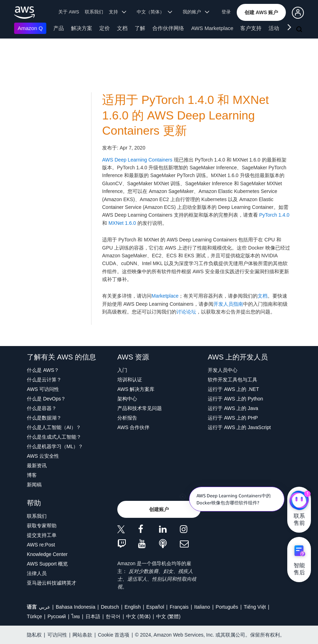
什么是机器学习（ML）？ (55, 446)
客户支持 (251, 28)
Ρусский (57, 616)
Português (227, 607)
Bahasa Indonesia (76, 607)
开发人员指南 (228, 304)
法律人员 (37, 573)
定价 (105, 28)
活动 (274, 28)
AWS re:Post (41, 545)
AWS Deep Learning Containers (137, 160)
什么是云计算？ (44, 380)
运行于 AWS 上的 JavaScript (239, 427)
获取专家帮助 (42, 526)
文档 (122, 28)
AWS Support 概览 (47, 564)
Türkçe (34, 616)
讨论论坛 (186, 312)
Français (179, 607)
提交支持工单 (42, 535)
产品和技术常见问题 (140, 408)
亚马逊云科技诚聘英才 (52, 583)
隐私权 (34, 635)
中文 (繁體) (168, 616)
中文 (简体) (138, 616)
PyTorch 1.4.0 (274, 215)
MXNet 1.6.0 (122, 223)
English (132, 607)
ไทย (76, 616)
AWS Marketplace (212, 28)
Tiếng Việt (255, 607)
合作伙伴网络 (168, 28)
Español (155, 607)
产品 (59, 28)
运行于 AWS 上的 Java (233, 408)
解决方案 (82, 28)
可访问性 (57, 635)
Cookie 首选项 (114, 635)
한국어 (113, 616)
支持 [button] (117, 12)
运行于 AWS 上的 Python (235, 399)
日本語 (93, 616)
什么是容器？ (42, 408)
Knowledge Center (47, 554)
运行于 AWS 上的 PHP (233, 418)
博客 (32, 475)
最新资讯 (37, 466)
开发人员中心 (223, 370)
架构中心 (127, 399)
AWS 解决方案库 (136, 389)
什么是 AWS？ (43, 370)
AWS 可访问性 (43, 389)
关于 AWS (69, 12)
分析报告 (127, 418)
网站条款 (82, 635)
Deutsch (110, 607)
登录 (226, 12)
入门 (122, 370)
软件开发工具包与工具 (232, 380)
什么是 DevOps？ (46, 399)
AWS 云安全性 (43, 456)
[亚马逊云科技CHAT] (299, 501)
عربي (45, 607)
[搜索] (300, 30)
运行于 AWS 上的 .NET (233, 389)
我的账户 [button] (196, 12)
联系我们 (94, 12)
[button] (261, 12)
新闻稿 (34, 485)
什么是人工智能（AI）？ (54, 427)
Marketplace (165, 296)
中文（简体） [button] (155, 12)
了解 (140, 28)
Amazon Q (30, 28)
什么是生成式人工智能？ (54, 437)
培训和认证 (130, 380)
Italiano (202, 607)
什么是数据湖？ (44, 418)
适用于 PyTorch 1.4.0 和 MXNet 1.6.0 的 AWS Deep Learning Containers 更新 (185, 115)
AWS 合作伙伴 (133, 427)
